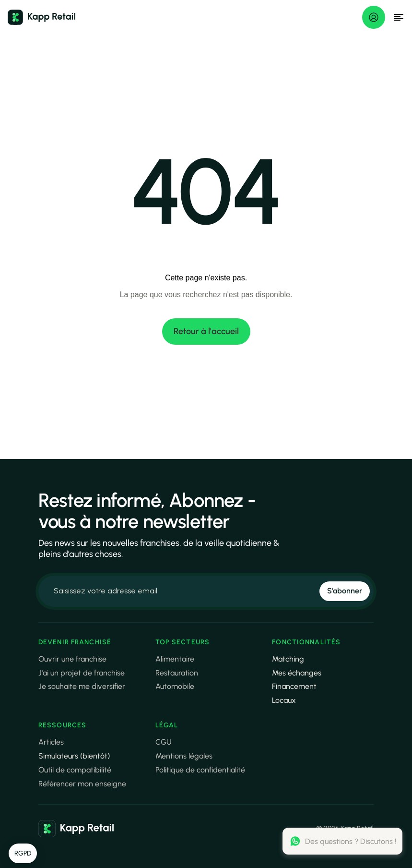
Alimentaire (175, 659)
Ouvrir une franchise (72, 659)
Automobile (175, 686)
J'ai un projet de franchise (82, 673)
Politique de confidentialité (200, 770)
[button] (23, 854)
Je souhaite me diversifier (82, 686)
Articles (51, 742)
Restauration (177, 673)
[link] (76, 829)
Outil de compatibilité (75, 770)
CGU (164, 742)
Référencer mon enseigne (82, 784)
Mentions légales (184, 756)
